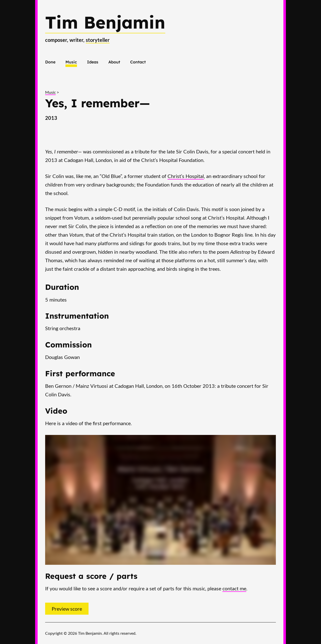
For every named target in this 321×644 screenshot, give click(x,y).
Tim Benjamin (105, 22)
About (114, 62)
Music (71, 62)
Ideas (93, 62)
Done (50, 62)
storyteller (98, 40)
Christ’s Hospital (186, 176)
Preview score (67, 609)
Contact (138, 62)
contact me (234, 588)
